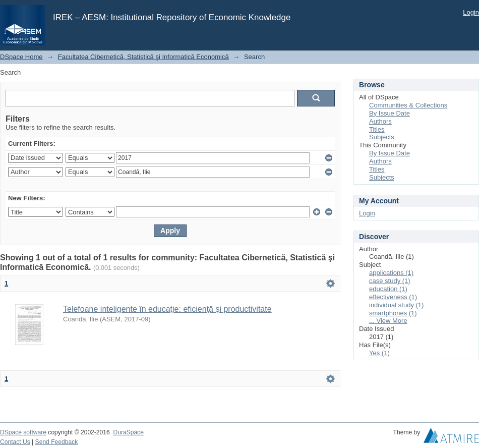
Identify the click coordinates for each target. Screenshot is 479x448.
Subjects (382, 137)
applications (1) (391, 273)
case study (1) (390, 281)
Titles (377, 129)
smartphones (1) (393, 313)
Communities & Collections (408, 105)
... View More (388, 321)
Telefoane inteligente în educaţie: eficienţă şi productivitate (167, 309)
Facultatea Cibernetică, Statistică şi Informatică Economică (143, 57)
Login (471, 12)
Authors (380, 121)
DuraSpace (128, 432)
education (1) (388, 289)
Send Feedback (57, 442)
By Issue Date (390, 113)
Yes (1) (379, 353)
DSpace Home (21, 57)
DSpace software (23, 432)
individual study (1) (396, 305)
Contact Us (15, 442)
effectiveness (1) (393, 297)
